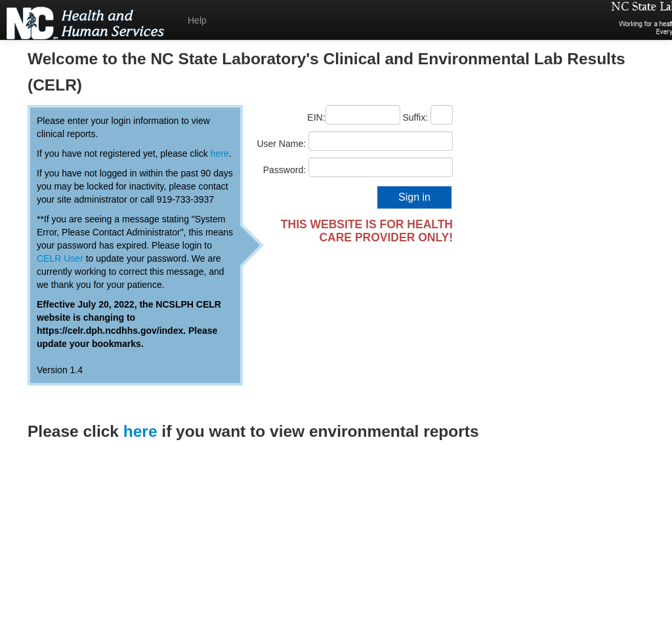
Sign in (414, 197)
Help (197, 20)
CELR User (60, 258)
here (220, 153)
